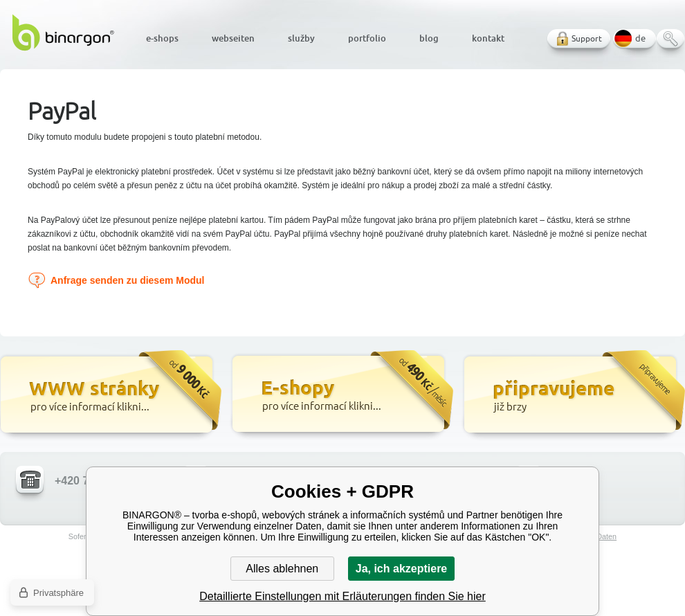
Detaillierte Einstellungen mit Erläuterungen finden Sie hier (342, 596)
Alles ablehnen (282, 569)
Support (587, 38)
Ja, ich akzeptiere (402, 569)
